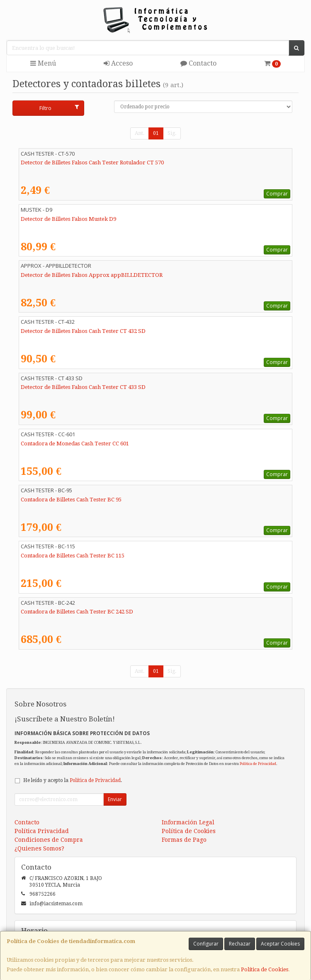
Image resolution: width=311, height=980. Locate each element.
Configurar (206, 944)
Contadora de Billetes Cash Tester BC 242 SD (77, 612)
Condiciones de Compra (49, 840)
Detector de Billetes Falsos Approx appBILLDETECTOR (92, 275)
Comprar (277, 194)
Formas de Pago (184, 840)
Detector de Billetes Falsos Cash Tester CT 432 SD (83, 331)
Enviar (115, 799)
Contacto (198, 63)
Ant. (140, 133)
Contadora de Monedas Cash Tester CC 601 (75, 444)
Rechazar (240, 944)
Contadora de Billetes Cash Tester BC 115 (73, 556)
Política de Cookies (265, 969)
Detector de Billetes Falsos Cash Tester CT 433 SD (83, 387)
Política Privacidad (42, 831)
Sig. (172, 133)
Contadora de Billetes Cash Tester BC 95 (71, 500)
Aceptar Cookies (280, 944)
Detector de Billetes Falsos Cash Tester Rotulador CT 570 (92, 163)
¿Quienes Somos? (39, 848)
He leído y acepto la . (73, 780)
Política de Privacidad (258, 764)
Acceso (118, 63)
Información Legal (188, 822)
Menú (43, 63)
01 (156, 133)
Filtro (59, 108)
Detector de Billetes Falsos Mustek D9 (68, 219)
